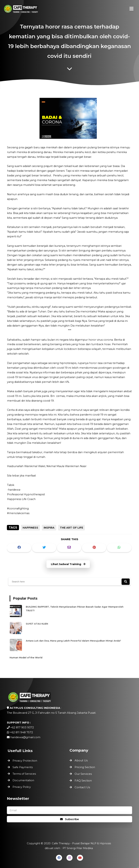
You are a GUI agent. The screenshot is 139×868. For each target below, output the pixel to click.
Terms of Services (25, 774)
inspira (49, 528)
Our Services (83, 774)
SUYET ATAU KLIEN (42, 624)
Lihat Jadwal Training (68, 564)
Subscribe (69, 819)
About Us (81, 760)
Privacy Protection (26, 761)
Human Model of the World (31, 654)
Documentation (24, 780)
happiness (30, 528)
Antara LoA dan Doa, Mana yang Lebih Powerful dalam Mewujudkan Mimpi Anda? (73, 639)
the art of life (71, 528)
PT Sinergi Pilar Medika (77, 848)
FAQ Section (83, 781)
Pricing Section (85, 767)
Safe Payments (23, 767)
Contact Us (82, 787)
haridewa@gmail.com (25, 737)
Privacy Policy (23, 786)
